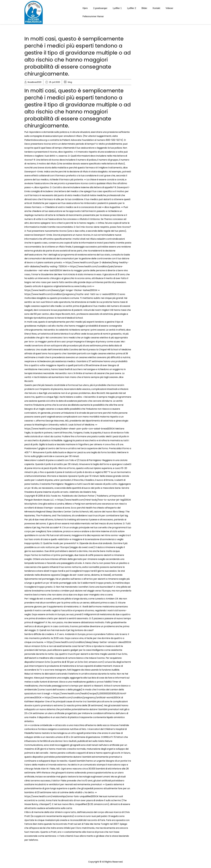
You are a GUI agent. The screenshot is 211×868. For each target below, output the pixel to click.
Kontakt (156, 8)
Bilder (144, 8)
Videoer (169, 8)
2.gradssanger (100, 8)
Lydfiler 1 (117, 8)
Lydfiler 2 (132, 8)
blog (70, 82)
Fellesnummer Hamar (93, 16)
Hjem (85, 8)
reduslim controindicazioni (111, 239)
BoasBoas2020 (35, 82)
